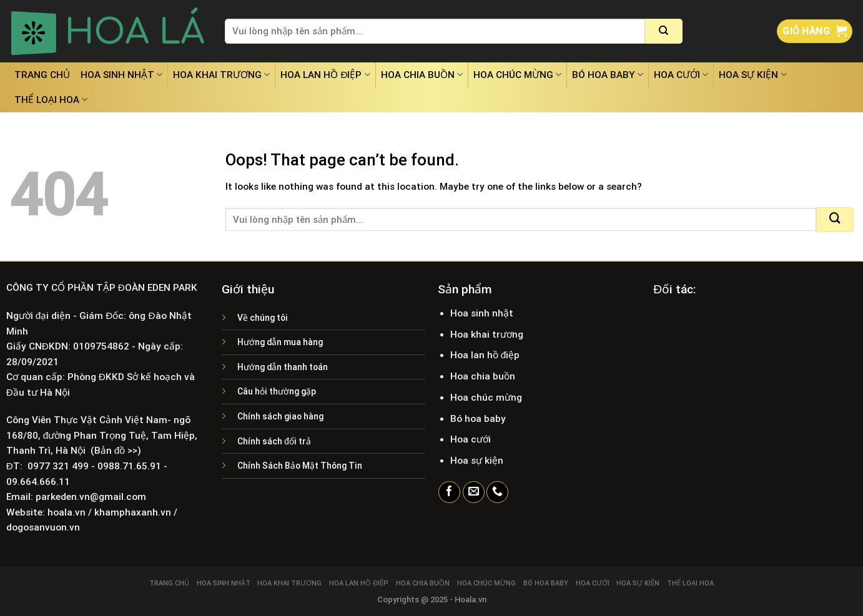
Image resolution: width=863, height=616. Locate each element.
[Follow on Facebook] (449, 492)
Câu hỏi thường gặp (277, 391)
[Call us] (497, 492)
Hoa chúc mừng (517, 75)
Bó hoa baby (608, 75)
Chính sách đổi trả (274, 441)
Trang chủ (42, 75)
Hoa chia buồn (422, 75)
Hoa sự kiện (752, 75)
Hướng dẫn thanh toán (283, 367)
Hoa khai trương (221, 75)
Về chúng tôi (263, 318)
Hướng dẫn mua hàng (280, 342)
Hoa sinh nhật (121, 75)
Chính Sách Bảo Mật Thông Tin (300, 466)
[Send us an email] (474, 492)
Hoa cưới (681, 75)
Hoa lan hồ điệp (325, 75)
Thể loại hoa (51, 100)
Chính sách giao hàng (280, 416)
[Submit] (664, 31)
